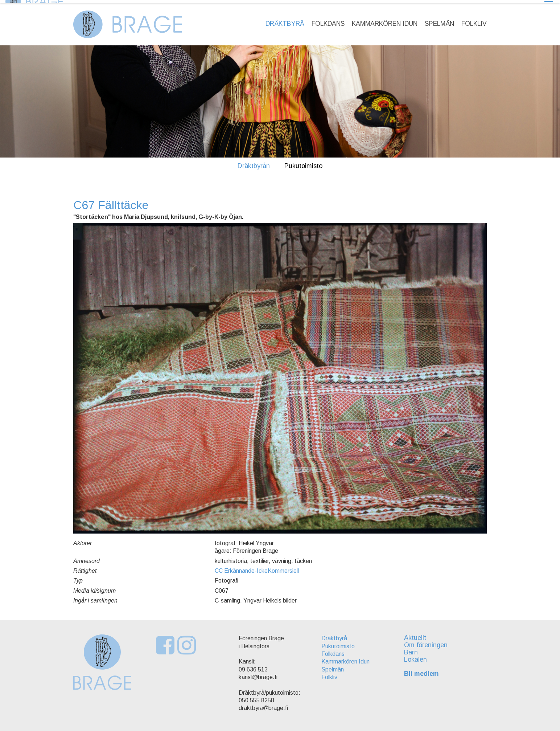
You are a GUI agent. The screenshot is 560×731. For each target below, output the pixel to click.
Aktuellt (417, 635)
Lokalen (418, 656)
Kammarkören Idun (385, 20)
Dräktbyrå (285, 20)
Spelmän (439, 20)
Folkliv (474, 20)
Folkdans (328, 20)
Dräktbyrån (254, 163)
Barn (413, 649)
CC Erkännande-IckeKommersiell (257, 567)
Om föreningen (428, 642)
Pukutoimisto (303, 163)
